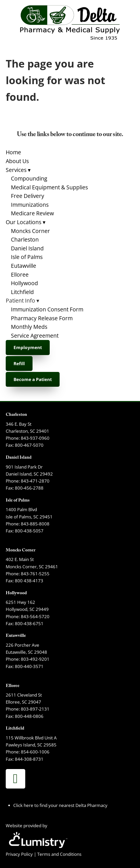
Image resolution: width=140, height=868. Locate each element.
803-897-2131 (35, 709)
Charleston (25, 239)
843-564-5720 (35, 616)
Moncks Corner (30, 231)
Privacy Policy (19, 854)
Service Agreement (35, 336)
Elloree (20, 275)
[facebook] (15, 779)
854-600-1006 (35, 752)
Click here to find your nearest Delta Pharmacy (60, 805)
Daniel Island (27, 248)
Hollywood (24, 283)
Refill (19, 363)
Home (13, 152)
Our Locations (26, 222)
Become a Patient (33, 379)
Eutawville (24, 266)
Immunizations (30, 205)
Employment (28, 347)
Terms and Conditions (59, 854)
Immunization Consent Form (47, 309)
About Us (17, 161)
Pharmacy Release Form (42, 318)
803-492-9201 (35, 659)
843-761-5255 (35, 573)
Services (18, 170)
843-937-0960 (35, 438)
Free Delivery (28, 196)
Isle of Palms (27, 257)
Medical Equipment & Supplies (49, 187)
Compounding (29, 178)
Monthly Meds (29, 327)
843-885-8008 (35, 524)
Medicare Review (32, 213)
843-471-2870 (35, 481)
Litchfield (22, 292)
